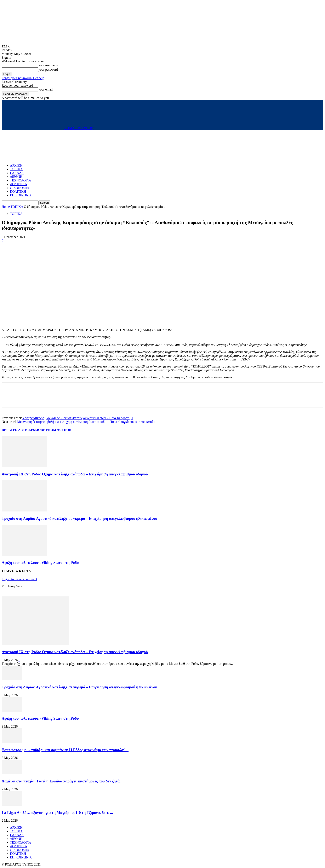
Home (6, 207)
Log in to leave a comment (19, 579)
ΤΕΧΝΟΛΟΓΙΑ (21, 180)
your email (45, 89)
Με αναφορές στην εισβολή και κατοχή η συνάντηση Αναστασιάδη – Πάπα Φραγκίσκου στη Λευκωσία (86, 422)
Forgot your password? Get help (23, 78)
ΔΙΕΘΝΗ (16, 177)
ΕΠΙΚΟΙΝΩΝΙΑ (21, 195)
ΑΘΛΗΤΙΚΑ (19, 184)
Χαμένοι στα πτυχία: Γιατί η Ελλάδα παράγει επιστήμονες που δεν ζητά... (62, 781)
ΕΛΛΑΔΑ (17, 173)
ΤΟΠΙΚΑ (16, 169)
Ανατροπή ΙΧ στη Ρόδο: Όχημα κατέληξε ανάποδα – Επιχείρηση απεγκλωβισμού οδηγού (75, 474)
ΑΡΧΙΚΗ (16, 165)
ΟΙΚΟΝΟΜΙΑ (20, 188)
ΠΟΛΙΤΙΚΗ (18, 192)
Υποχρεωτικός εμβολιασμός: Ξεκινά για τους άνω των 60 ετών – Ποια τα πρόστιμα (78, 418)
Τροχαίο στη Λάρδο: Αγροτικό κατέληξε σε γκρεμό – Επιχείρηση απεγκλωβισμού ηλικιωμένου (79, 518)
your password (48, 70)
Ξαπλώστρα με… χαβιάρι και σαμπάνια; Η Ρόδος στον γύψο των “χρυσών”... (65, 750)
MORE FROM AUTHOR (53, 430)
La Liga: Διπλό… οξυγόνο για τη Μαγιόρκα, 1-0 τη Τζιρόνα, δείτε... (57, 813)
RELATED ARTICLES (18, 430)
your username (48, 65)
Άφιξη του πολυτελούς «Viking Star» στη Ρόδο (40, 563)
